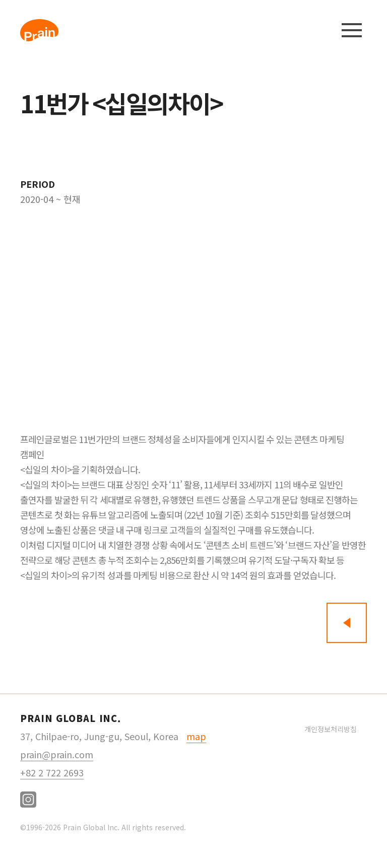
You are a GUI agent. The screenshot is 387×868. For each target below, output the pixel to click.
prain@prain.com (57, 754)
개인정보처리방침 (331, 729)
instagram (28, 800)
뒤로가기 (347, 623)
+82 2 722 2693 (52, 772)
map (196, 736)
